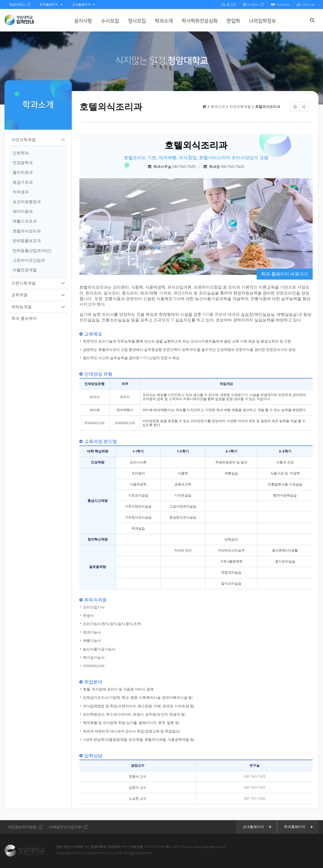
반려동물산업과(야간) (32, 251)
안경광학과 (23, 163)
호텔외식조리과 (27, 231)
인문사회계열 (24, 283)
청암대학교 (17, 4)
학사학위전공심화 (200, 21)
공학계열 (20, 295)
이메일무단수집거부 (65, 827)
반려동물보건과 (27, 241)
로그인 (229, 4)
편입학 (233, 21)
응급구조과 (23, 182)
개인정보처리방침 (22, 827)
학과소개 (164, 21)
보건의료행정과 (27, 202)
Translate (280, 4)
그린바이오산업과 (29, 260)
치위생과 (21, 192)
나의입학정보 (262, 21)
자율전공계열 (25, 270)
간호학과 (21, 153)
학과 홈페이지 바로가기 (285, 274)
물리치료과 (23, 172)
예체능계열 (22, 307)
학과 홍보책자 (24, 318)
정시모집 (137, 21)
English (251, 4)
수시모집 (110, 21)
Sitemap (306, 4)
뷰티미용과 (23, 211)
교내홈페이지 (83, 4)
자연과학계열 (24, 140)
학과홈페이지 (51, 4)
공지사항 (83, 21)
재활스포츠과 (25, 221)
